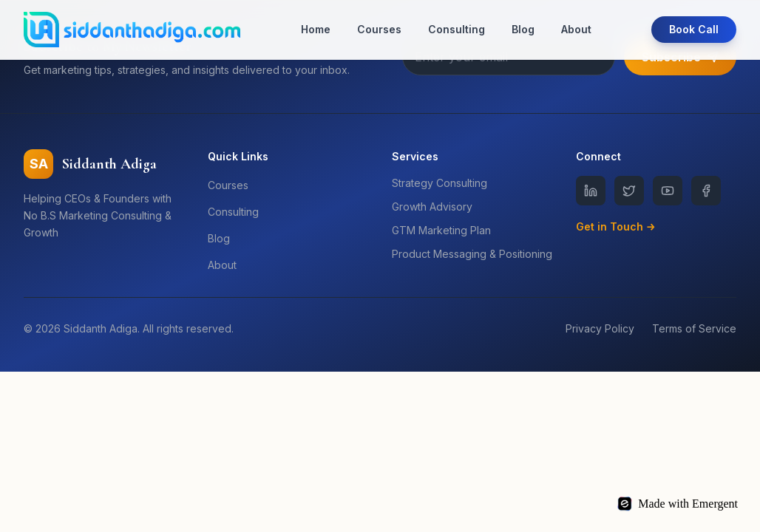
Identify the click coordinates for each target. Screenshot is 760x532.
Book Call (694, 29)
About (576, 29)
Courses (379, 29)
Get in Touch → (616, 226)
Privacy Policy (600, 328)
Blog (523, 29)
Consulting (457, 29)
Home (316, 29)
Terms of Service (694, 328)
